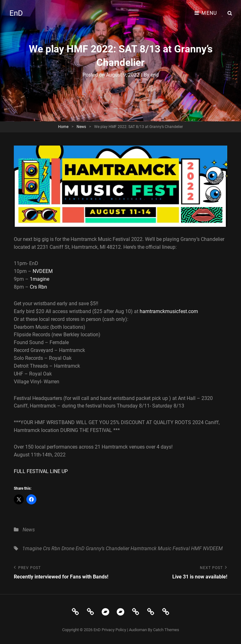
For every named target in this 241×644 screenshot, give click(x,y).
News (81, 127)
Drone (68, 548)
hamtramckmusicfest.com (169, 311)
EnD (16, 13)
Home (63, 127)
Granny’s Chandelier (107, 548)
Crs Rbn (38, 287)
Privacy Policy (114, 630)
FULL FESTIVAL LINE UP (41, 471)
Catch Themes (166, 630)
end (155, 75)
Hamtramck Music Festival (160, 548)
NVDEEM (43, 271)
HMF (196, 548)
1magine (40, 279)
